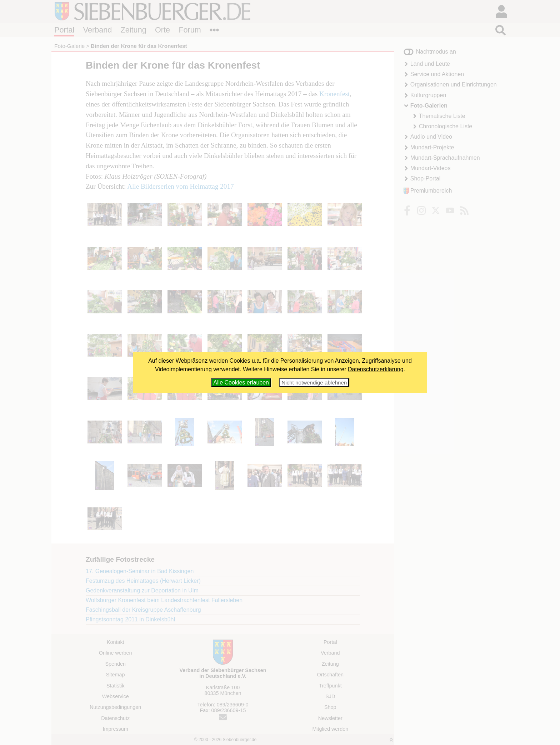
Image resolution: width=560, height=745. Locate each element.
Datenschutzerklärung (376, 369)
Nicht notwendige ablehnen (314, 383)
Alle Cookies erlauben (241, 383)
